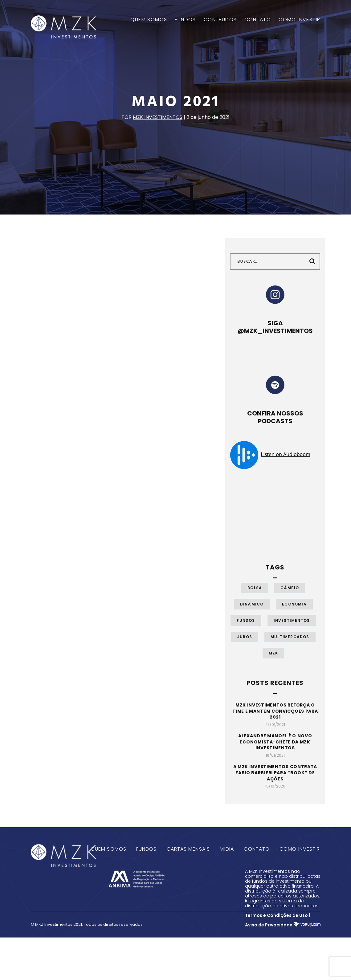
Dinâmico (252, 604)
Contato (257, 849)
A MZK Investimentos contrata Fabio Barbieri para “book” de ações (275, 773)
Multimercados (290, 637)
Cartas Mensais (188, 849)
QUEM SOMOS (149, 20)
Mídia (227, 849)
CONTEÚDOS (220, 20)
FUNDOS (185, 20)
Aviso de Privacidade (269, 925)
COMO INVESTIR (299, 20)
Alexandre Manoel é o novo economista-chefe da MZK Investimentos (275, 742)
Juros (245, 637)
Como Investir (300, 849)
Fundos (246, 620)
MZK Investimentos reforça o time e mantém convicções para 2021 (275, 711)
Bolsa (255, 588)
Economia (294, 604)
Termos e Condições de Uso (276, 915)
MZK (273, 653)
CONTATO (258, 20)
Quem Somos (108, 849)
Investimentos (292, 620)
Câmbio (290, 588)
